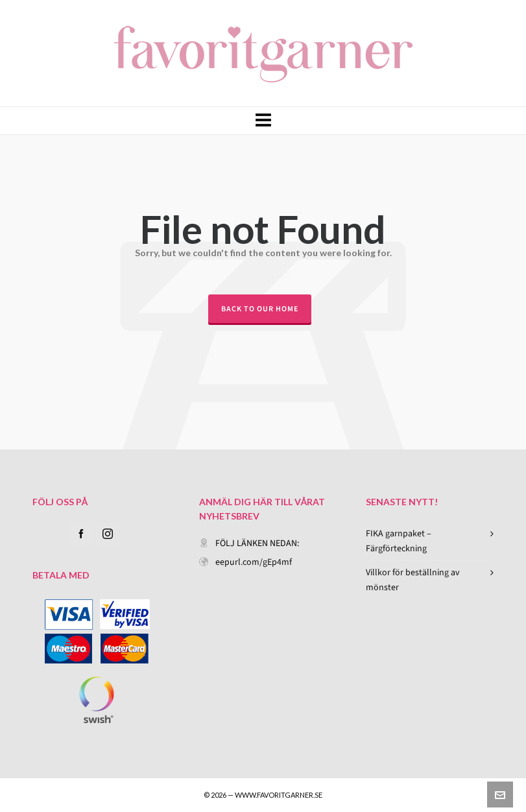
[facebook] (81, 534)
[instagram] (108, 534)
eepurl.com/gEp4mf (254, 562)
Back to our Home (260, 309)
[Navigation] (263, 121)
